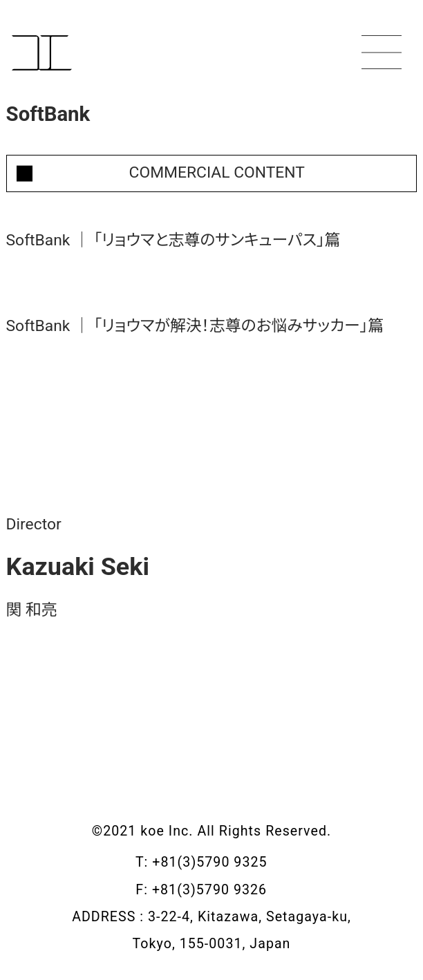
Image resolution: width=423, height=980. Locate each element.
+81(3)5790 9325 (220, 862)
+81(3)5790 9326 (220, 890)
